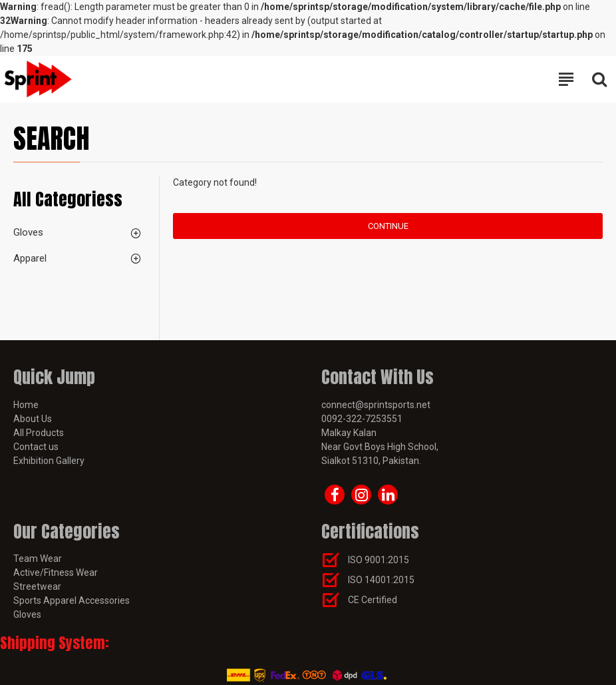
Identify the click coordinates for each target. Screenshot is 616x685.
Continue (388, 226)
